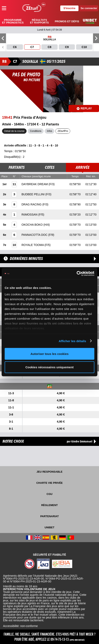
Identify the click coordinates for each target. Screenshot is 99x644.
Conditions (36, 131)
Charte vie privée (49, 483)
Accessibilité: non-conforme (20, 626)
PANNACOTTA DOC (35, 235)
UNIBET (49, 527)
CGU (50, 494)
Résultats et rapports (39, 21)
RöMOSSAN (30, 215)
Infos (49, 131)
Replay (84, 108)
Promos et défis (67, 21)
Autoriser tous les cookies (49, 354)
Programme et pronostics (13, 21)
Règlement (49, 505)
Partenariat (49, 516)
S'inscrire (69, 8)
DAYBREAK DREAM (35, 184)
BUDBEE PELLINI (33, 194)
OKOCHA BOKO (32, 225)
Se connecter (89, 8)
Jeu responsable (49, 472)
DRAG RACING (32, 204)
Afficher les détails (72, 341)
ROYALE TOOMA (33, 245)
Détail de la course (14, 131)
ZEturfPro (63, 131)
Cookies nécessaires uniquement (49, 367)
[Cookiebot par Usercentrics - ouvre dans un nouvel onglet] (77, 273)
